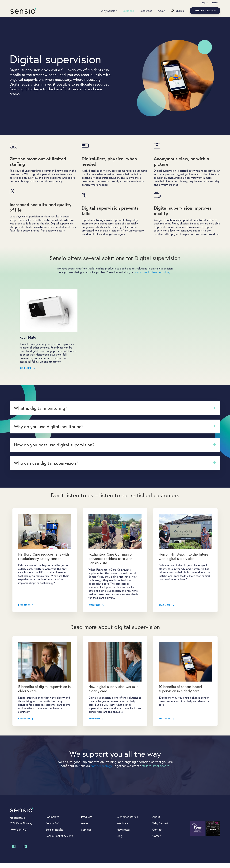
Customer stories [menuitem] (127, 822)
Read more (27, 374)
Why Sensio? (109, 11)
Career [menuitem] (156, 841)
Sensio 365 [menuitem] (52, 828)
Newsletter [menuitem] (124, 835)
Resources (146, 11)
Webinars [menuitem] (122, 828)
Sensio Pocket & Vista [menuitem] (59, 841)
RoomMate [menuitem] (52, 822)
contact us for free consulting (153, 277)
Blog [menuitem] (119, 841)
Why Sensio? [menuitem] (160, 828)
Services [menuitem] (86, 835)
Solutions (128, 11)
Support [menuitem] (214, 3)
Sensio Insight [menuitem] (54, 835)
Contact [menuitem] (157, 835)
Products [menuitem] (87, 822)
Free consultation (205, 11)
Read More (26, 610)
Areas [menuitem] (85, 828)
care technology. (102, 771)
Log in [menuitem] (205, 3)
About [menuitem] (156, 822)
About (162, 11)
